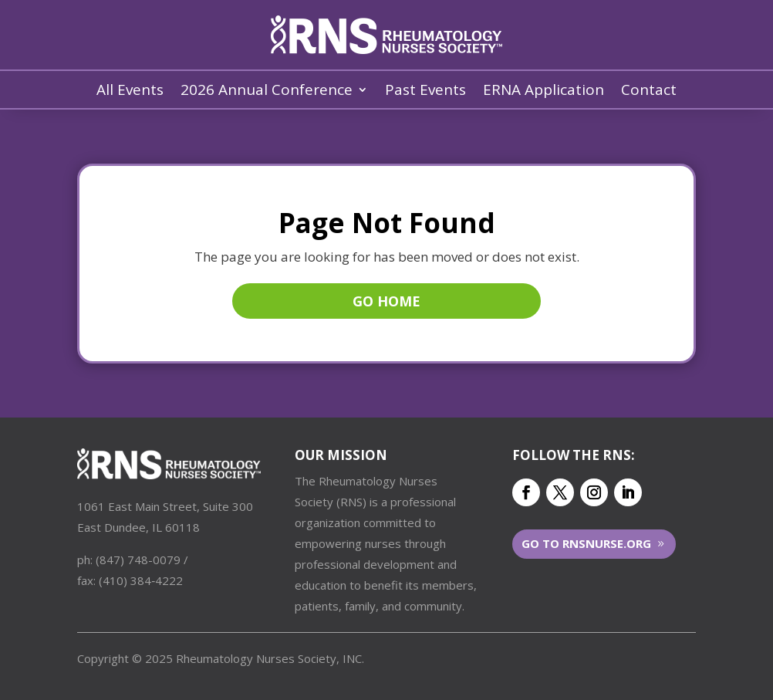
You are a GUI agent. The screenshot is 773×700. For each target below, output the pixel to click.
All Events (130, 92)
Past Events (425, 92)
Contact (649, 92)
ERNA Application (543, 92)
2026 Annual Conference (267, 92)
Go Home (386, 301)
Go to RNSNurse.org (586, 543)
